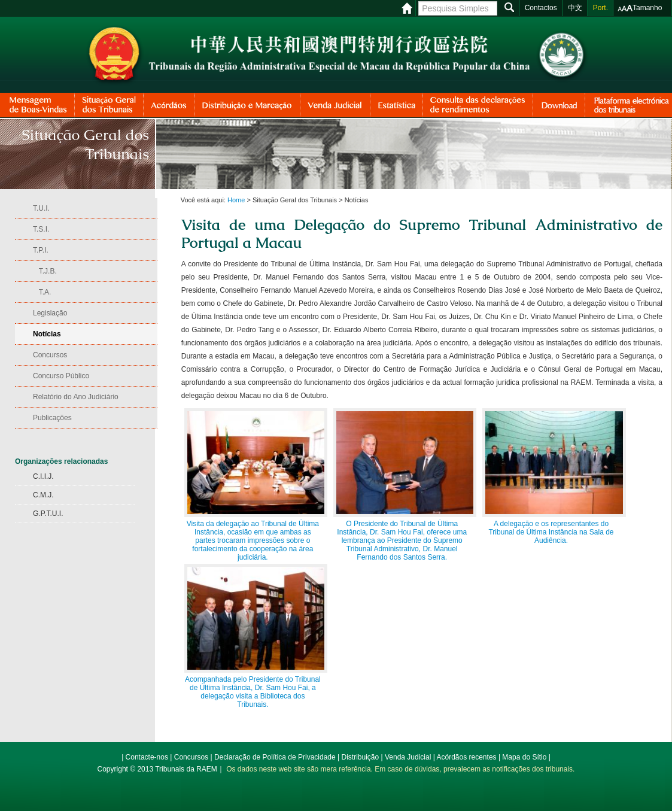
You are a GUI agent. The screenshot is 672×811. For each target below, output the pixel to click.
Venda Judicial (408, 757)
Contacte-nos (147, 757)
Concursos (191, 757)
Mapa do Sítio (524, 757)
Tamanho (647, 8)
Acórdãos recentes (467, 757)
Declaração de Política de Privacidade (275, 757)
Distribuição (360, 757)
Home (236, 200)
